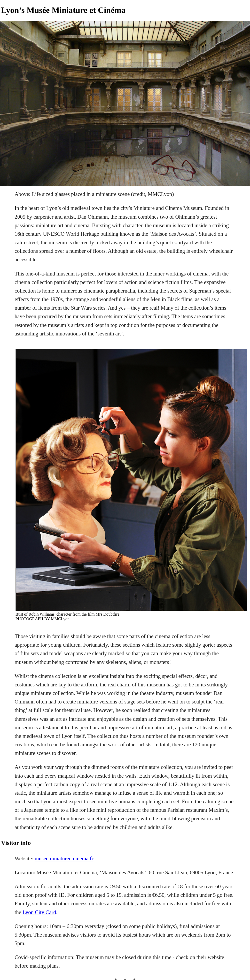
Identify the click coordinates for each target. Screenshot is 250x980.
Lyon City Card (39, 912)
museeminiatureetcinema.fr (64, 859)
